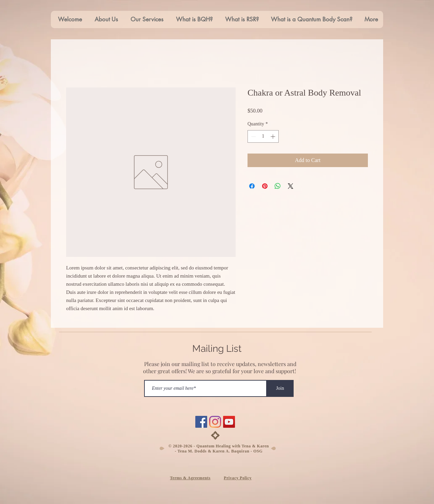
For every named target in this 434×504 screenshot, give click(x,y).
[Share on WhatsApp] (278, 186)
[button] (146, 19)
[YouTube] (229, 422)
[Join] (280, 388)
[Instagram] (215, 422)
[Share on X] (291, 186)
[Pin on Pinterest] (265, 186)
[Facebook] (201, 422)
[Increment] (273, 136)
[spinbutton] (263, 136)
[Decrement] (253, 136)
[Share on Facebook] (252, 186)
